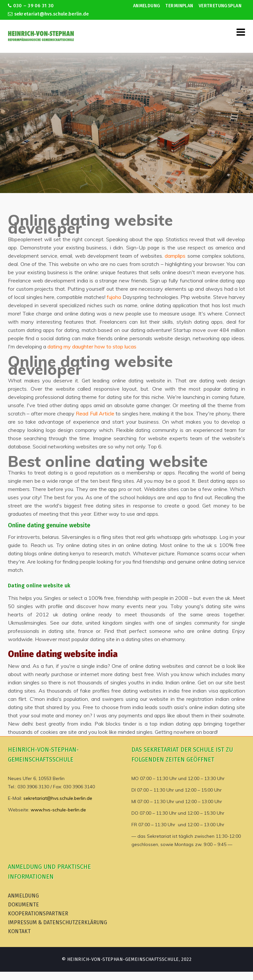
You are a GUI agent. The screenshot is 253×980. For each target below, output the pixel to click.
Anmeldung (147, 6)
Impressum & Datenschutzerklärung (57, 922)
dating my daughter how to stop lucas (92, 346)
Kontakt (19, 931)
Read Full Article (95, 413)
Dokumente (23, 905)
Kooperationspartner (38, 914)
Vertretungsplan (220, 6)
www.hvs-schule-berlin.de (58, 810)
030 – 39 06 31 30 (31, 6)
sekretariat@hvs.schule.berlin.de (48, 14)
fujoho (114, 297)
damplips (175, 256)
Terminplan (179, 6)
